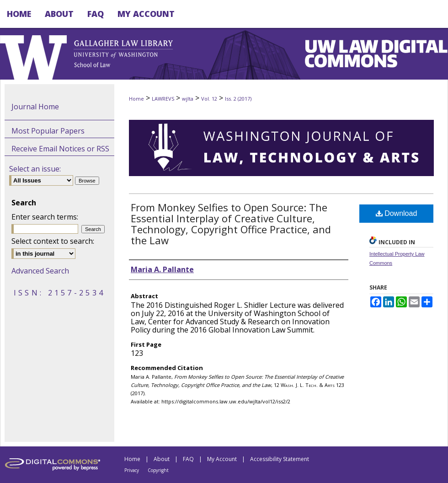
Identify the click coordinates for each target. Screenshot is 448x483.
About (162, 459)
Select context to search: (53, 241)
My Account (222, 459)
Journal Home (35, 107)
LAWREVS (163, 99)
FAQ (188, 459)
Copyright (158, 470)
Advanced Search (40, 271)
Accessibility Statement (280, 459)
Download (397, 213)
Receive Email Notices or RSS (60, 149)
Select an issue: (35, 169)
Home (136, 99)
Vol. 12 (209, 99)
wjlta (188, 99)
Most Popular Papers (48, 131)
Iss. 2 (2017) (238, 99)
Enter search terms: (45, 217)
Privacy (132, 470)
